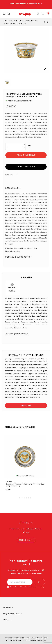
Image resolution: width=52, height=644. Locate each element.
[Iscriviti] (39, 582)
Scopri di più (26, 406)
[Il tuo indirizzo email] (20, 582)
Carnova (43, 640)
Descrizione (13, 188)
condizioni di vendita (24, 587)
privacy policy (39, 587)
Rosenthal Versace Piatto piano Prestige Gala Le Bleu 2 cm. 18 (25, 485)
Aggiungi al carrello (26, 155)
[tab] (26, 188)
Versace (9, 481)
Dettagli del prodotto (19, 257)
